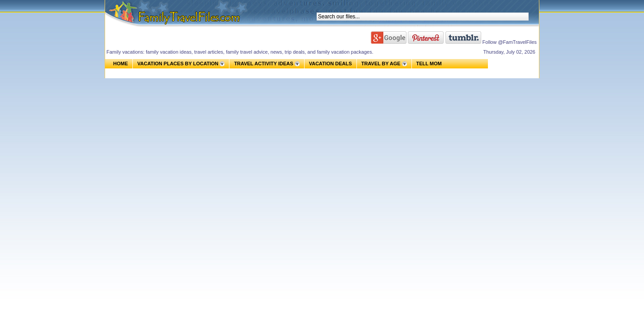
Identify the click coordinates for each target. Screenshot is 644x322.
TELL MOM (429, 64)
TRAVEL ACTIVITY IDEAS (263, 64)
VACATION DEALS (330, 64)
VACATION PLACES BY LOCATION (178, 64)
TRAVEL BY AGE (381, 64)
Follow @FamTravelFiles (510, 42)
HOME (121, 64)
